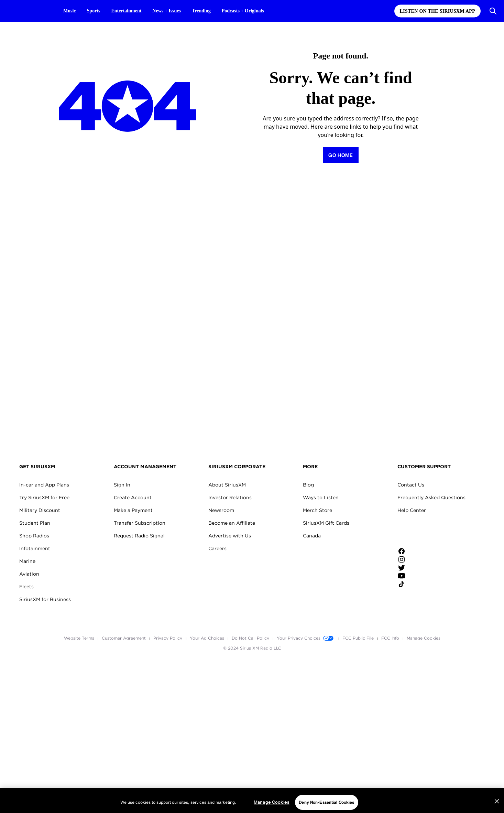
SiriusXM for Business (45, 599)
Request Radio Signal (139, 536)
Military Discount (40, 510)
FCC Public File (359, 638)
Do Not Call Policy (251, 638)
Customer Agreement (124, 638)
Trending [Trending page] (201, 11)
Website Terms (80, 638)
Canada (312, 536)
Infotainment (35, 548)
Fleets (26, 587)
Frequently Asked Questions (431, 498)
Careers (217, 548)
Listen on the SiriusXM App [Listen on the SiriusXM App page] (437, 11)
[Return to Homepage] (341, 155)
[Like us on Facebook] (421, 551)
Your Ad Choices (208, 638)
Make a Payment (133, 510)
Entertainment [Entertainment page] (126, 11)
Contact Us (411, 485)
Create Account (133, 498)
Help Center (412, 510)
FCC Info (391, 638)
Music (70, 11)
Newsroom (221, 510)
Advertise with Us (230, 536)
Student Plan (35, 523)
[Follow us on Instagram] (421, 559)
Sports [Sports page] (94, 11)
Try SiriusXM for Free (44, 498)
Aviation (29, 574)
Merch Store (317, 510)
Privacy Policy (168, 638)
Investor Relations (230, 498)
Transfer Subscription (140, 523)
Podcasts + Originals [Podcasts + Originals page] (243, 11)
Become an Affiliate (232, 523)
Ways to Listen (321, 498)
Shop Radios (34, 536)
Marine (27, 561)
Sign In (122, 485)
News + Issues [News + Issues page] (167, 11)
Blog (308, 485)
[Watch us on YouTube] (421, 576)
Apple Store (421, 532)
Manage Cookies (424, 638)
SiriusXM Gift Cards (326, 523)
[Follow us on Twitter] (421, 568)
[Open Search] (493, 11)
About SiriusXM (227, 485)
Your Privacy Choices (306, 638)
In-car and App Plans (44, 485)
